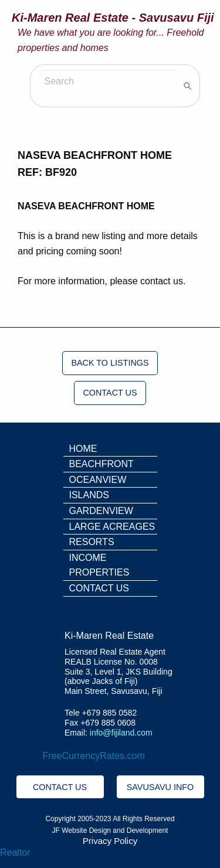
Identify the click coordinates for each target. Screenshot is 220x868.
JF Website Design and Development (110, 830)
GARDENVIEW (101, 511)
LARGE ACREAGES (112, 527)
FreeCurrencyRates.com (94, 756)
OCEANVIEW (98, 480)
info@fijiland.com (121, 733)
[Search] (108, 81)
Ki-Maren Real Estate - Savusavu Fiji (113, 18)
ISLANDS (89, 495)
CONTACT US (110, 393)
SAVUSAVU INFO (160, 787)
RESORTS (92, 542)
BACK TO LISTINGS (110, 363)
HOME (83, 449)
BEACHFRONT (101, 464)
